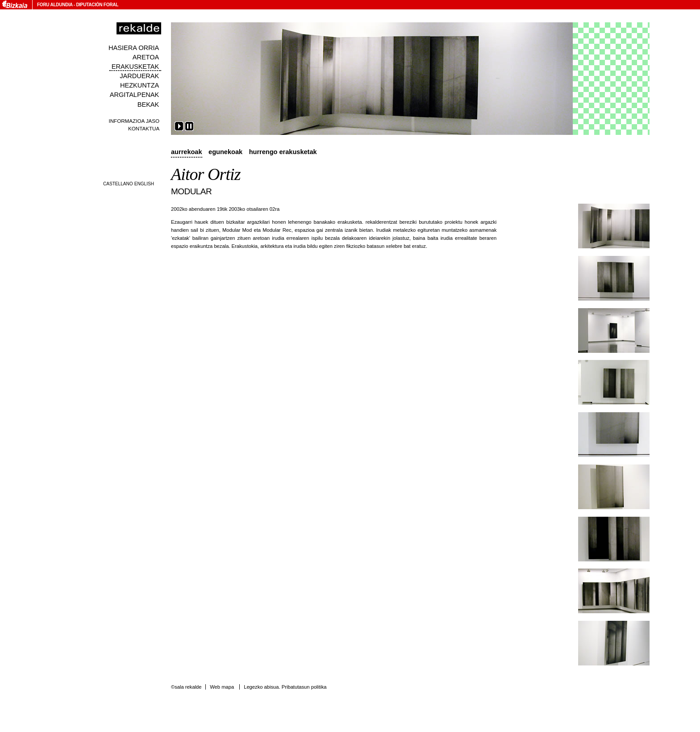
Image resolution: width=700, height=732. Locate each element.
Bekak (148, 105)
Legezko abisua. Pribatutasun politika (285, 687)
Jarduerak (139, 76)
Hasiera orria (134, 48)
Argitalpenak (134, 95)
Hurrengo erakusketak (283, 152)
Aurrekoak (187, 152)
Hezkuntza (140, 85)
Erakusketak (135, 67)
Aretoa (146, 57)
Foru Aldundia (55, 5)
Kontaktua (144, 128)
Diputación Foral (97, 5)
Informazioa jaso (134, 121)
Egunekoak (225, 152)
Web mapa (222, 687)
